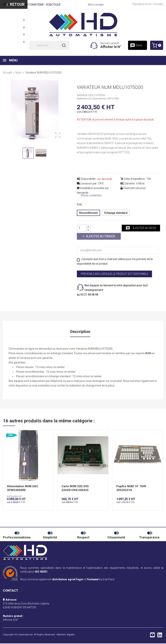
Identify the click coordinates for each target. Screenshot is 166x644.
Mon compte (96, 5)
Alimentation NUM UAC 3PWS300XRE (23, 489)
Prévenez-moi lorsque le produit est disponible (114, 274)
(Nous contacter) (91, 195)
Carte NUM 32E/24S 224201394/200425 (75, 489)
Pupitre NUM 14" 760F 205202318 (131, 489)
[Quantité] (81, 228)
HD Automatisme (23, 635)
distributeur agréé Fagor (68, 580)
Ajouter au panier (100, 236)
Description (80, 332)
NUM (148, 354)
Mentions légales (66, 635)
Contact (158, 4)
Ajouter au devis (141, 228)
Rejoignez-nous (142, 4)
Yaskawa (92, 580)
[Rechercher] (49, 45)
